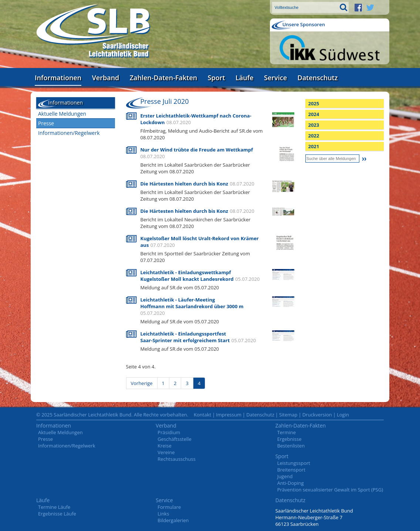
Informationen (58, 78)
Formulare (169, 507)
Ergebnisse (289, 439)
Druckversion (317, 415)
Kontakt (202, 415)
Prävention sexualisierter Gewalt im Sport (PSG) (330, 490)
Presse (46, 123)
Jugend (285, 476)
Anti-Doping (291, 483)
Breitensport (291, 470)
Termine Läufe (54, 507)
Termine (287, 432)
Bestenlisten (291, 446)
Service (275, 78)
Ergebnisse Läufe (57, 514)
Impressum (229, 415)
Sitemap (288, 415)
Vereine (166, 452)
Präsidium (169, 432)
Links (163, 514)
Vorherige (142, 383)
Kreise (164, 446)
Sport (216, 78)
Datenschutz (317, 78)
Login (343, 415)
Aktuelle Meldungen (62, 114)
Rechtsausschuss (177, 459)
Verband (106, 78)
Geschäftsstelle (175, 439)
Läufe (245, 78)
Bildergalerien (173, 520)
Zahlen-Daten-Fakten (163, 78)
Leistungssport (294, 463)
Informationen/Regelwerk (69, 133)
